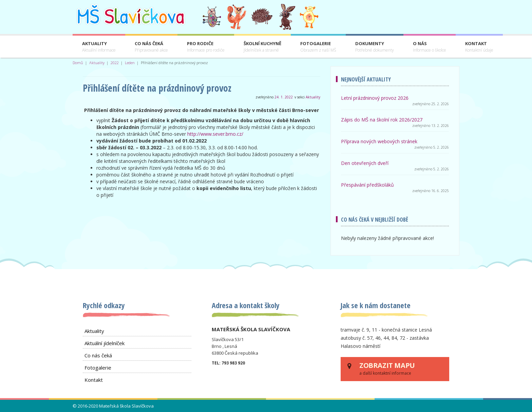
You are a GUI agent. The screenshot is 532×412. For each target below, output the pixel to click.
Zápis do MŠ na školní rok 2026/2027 (382, 120)
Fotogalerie (318, 47)
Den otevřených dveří (365, 163)
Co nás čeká (151, 47)
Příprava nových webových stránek (379, 141)
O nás (430, 47)
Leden (130, 63)
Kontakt (479, 47)
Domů (78, 63)
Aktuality (99, 47)
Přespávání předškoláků (367, 185)
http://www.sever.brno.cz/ (215, 134)
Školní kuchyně (262, 47)
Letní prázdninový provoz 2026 (375, 98)
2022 (115, 63)
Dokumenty (375, 47)
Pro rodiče (206, 47)
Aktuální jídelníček (104, 343)
